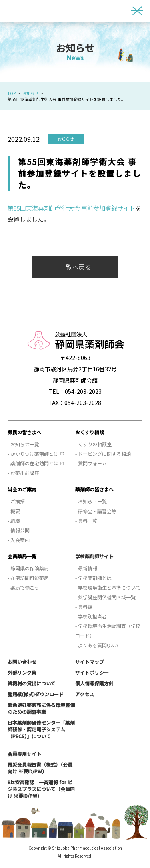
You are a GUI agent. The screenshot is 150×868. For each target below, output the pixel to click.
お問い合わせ (22, 662)
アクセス (85, 694)
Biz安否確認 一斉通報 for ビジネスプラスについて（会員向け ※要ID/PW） (41, 789)
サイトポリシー (92, 672)
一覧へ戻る (75, 267)
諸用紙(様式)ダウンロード (36, 694)
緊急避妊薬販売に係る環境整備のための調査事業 (41, 708)
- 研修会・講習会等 (96, 511)
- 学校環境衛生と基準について (108, 587)
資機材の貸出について (32, 683)
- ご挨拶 (16, 501)
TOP (12, 93)
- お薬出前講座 (23, 473)
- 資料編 (84, 607)
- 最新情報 (86, 568)
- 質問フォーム (91, 463)
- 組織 (14, 521)
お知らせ (30, 93)
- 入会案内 (19, 540)
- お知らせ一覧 (23, 444)
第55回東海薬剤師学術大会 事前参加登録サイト (71, 208)
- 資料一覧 (86, 521)
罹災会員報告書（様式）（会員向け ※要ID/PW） (40, 768)
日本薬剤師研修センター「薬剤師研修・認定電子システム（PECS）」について (41, 729)
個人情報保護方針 (94, 683)
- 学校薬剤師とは (93, 578)
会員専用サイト (24, 754)
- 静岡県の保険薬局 (28, 568)
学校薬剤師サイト (94, 556)
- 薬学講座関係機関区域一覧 (105, 597)
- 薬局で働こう (23, 587)
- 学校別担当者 (91, 616)
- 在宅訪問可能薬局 (28, 578)
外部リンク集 (22, 672)
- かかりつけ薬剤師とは (33, 454)
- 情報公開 (19, 530)
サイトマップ (90, 662)
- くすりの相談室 (93, 444)
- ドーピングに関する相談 (103, 454)
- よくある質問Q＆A (97, 645)
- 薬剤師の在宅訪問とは (33, 463)
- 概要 (14, 511)
